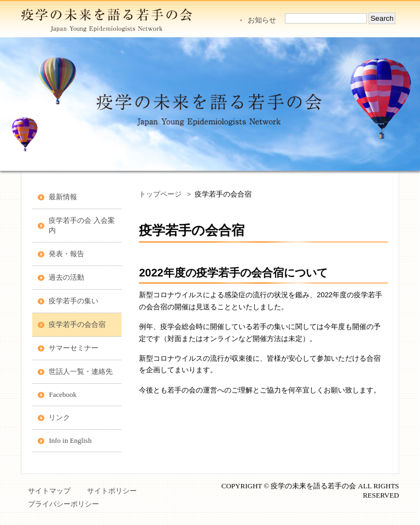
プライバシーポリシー (63, 504)
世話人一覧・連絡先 (81, 371)
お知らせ (262, 20)
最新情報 (63, 197)
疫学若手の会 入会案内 (81, 225)
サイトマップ (49, 491)
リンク (59, 417)
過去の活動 (66, 277)
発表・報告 (66, 254)
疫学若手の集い (74, 301)
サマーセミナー (74, 348)
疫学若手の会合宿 (77, 324)
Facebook (63, 394)
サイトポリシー (112, 491)
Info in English (70, 440)
